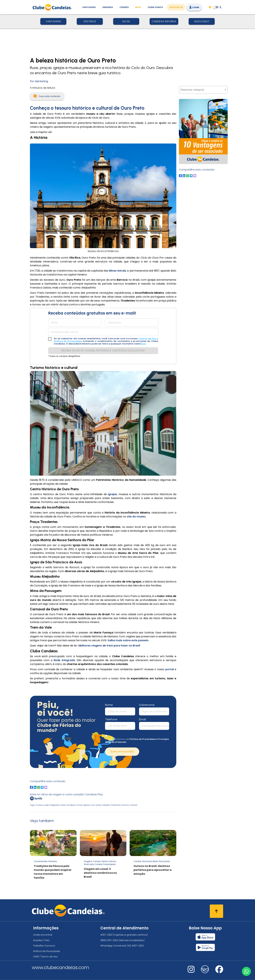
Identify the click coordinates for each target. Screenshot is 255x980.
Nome (109, 705)
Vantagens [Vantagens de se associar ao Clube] (89, 7)
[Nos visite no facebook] (219, 971)
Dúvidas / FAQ (41, 940)
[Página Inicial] (53, 7)
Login (194, 7)
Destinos (90, 21)
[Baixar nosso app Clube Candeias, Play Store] (205, 947)
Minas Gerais (117, 271)
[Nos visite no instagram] (191, 971)
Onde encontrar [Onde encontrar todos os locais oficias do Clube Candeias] (43, 935)
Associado (202, 21)
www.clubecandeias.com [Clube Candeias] (60, 967)
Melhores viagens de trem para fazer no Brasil (109, 646)
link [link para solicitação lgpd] (143, 344)
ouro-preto (96, 805)
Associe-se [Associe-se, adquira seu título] (176, 7)
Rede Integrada (64, 660)
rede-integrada (52, 805)
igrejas (112, 494)
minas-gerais (83, 805)
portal (170, 669)
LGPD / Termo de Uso (45, 957)
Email (142, 719)
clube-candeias (68, 805)
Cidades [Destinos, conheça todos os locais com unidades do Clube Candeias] (124, 7)
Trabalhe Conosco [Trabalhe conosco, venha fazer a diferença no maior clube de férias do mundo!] (44, 946)
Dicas (126, 21)
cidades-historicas (111, 805)
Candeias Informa (164, 21)
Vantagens (53, 21)
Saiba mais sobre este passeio (128, 640)
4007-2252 (106, 935)
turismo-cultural (129, 805)
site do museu (136, 517)
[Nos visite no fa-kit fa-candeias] (205, 972)
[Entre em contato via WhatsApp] (246, 971)
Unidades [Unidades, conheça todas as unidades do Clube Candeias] (108, 7)
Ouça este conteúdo (47, 96)
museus (40, 805)
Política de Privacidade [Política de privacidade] (47, 951)
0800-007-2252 (109, 940)
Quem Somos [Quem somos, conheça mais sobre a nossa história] (155, 7)
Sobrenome (147, 705)
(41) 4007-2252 (135, 946)
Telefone (111, 719)
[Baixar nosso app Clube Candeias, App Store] (205, 937)
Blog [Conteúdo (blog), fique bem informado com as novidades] (138, 7)
